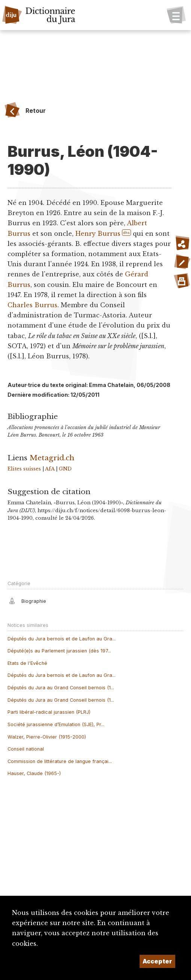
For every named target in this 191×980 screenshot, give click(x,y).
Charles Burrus (32, 305)
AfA (50, 469)
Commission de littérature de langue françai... (60, 761)
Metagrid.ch (52, 458)
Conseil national (26, 749)
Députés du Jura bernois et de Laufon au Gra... (62, 639)
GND (65, 469)
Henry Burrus (98, 234)
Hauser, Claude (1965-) (34, 773)
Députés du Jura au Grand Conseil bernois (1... (61, 688)
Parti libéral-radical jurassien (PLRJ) (49, 712)
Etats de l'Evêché (27, 663)
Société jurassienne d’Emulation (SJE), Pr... (56, 724)
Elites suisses (24, 469)
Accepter (157, 961)
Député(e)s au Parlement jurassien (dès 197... (59, 651)
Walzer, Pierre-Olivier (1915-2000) (47, 737)
